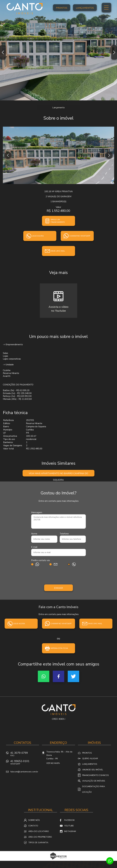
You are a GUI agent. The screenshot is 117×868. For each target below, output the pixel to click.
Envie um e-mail (58, 251)
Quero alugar (90, 758)
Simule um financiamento (58, 221)
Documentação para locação (94, 789)
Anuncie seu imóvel (93, 770)
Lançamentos (85, 8)
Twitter (73, 676)
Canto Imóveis (59, 710)
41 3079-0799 (25, 755)
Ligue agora (38, 236)
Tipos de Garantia (38, 843)
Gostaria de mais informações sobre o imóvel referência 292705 (58, 521)
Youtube (69, 826)
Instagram (70, 831)
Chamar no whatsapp (80, 236)
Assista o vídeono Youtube (58, 309)
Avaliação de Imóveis (94, 781)
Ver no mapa (53, 763)
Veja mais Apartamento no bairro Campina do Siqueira (58, 474)
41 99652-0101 (25, 763)
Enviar (58, 588)
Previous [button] (3, 52)
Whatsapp (44, 676)
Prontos (62, 8)
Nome (34, 534)
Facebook (58, 676)
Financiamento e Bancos (96, 775)
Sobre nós (34, 820)
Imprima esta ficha (59, 648)
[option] (58, 50)
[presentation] (58, 576)
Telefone (64, 534)
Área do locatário (39, 831)
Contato (33, 826)
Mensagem (37, 512)
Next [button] (114, 52)
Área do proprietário (40, 837)
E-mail (34, 547)
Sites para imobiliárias (59, 860)
